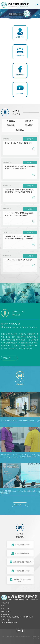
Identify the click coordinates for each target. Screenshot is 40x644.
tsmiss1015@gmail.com (9, 623)
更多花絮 (18, 505)
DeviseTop (36, 638)
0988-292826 (6, 611)
